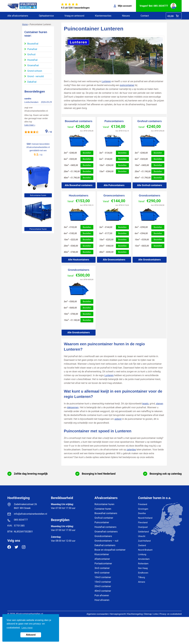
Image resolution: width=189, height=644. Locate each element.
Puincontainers (114, 121)
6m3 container (102, 573)
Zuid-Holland (144, 541)
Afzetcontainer (102, 559)
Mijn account (123, 6)
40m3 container (103, 591)
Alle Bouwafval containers (79, 185)
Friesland (143, 504)
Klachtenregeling (135, 614)
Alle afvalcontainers (18, 16)
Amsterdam (144, 559)
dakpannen (73, 407)
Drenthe (142, 513)
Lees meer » (30, 125)
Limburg (142, 554)
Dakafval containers (105, 545)
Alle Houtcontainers (79, 260)
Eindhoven (143, 573)
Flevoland (143, 523)
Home (25, 24)
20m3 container (103, 586)
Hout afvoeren (102, 600)
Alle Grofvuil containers (150, 185)
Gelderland (143, 532)
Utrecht (142, 536)
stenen (160, 404)
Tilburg (141, 577)
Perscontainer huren (38, 229)
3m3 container (102, 568)
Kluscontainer (102, 554)
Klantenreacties (103, 16)
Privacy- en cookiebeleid (171, 614)
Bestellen (87, 153)
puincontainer (127, 85)
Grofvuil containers (150, 121)
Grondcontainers (150, 196)
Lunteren (106, 81)
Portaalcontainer (103, 564)
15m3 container (103, 582)
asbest (118, 419)
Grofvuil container (104, 518)
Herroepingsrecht (118, 614)
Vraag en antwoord (74, 16)
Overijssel (143, 527)
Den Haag (143, 568)
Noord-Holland (145, 518)
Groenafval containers (106, 532)
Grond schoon (35, 71)
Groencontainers (114, 196)
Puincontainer (102, 522)
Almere (142, 582)
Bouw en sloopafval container (110, 550)
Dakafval (32, 82)
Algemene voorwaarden (97, 614)
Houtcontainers (79, 196)
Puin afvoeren (102, 595)
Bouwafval (33, 44)
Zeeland (142, 545)
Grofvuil (31, 54)
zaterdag (131, 450)
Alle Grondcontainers (150, 260)
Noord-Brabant (145, 550)
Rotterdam (143, 564)
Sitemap (148, 614)
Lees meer (27, 628)
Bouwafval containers (79, 121)
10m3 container (103, 577)
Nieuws (126, 16)
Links (156, 614)
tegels (145, 404)
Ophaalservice (46, 16)
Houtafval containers (105, 527)
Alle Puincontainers (114, 185)
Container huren (103, 509)
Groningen (143, 509)
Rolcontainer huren (38, 195)
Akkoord (31, 635)
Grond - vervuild (36, 76)
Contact (145, 16)
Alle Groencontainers (114, 260)
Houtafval (32, 60)
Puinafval (32, 49)
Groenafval (33, 65)
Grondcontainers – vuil (106, 541)
